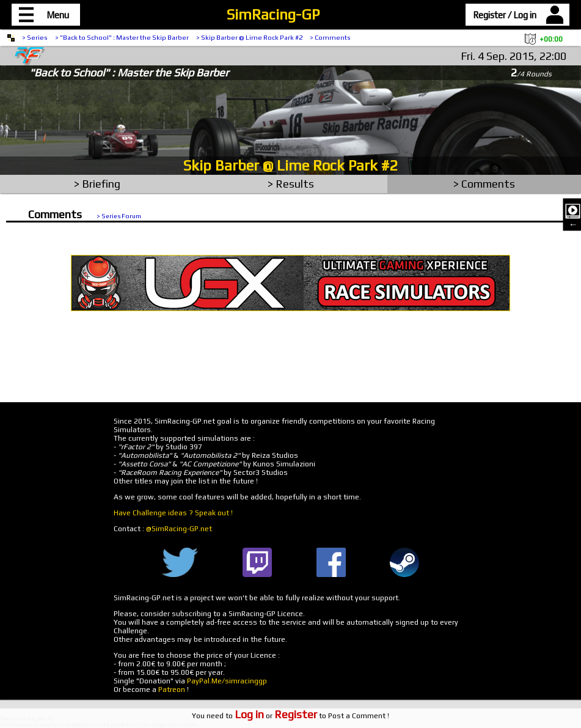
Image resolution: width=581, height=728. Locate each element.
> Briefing (97, 184)
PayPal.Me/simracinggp (227, 681)
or (276, 716)
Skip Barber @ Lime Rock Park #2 (290, 165)
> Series (35, 37)
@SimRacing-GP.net (179, 529)
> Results (291, 184)
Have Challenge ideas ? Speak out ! (173, 513)
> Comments (330, 37)
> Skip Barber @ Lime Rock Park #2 (249, 37)
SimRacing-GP (273, 14)
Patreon (172, 689)
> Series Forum (119, 216)
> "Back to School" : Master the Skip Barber (122, 37)
